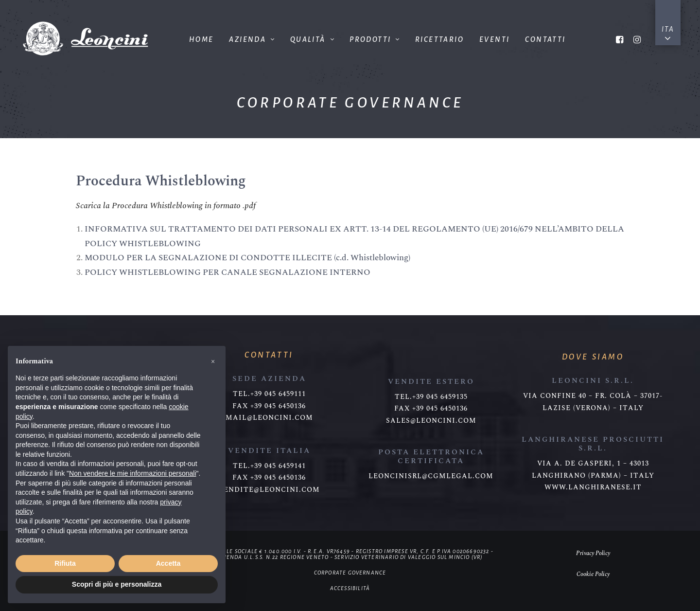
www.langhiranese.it (593, 487)
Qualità (312, 39)
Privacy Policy (593, 553)
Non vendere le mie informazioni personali (132, 473)
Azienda (252, 39)
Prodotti (375, 39)
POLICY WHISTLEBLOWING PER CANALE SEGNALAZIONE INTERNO (227, 272)
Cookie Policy (593, 574)
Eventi (494, 39)
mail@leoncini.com (269, 418)
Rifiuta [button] (65, 563)
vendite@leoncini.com (269, 490)
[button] (213, 361)
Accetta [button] (168, 563)
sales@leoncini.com (431, 421)
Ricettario (439, 39)
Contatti (545, 39)
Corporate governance (350, 573)
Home (201, 39)
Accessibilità (350, 588)
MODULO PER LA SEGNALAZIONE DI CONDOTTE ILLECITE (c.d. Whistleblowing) (247, 258)
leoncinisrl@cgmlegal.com (431, 476)
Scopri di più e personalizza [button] (117, 584)
